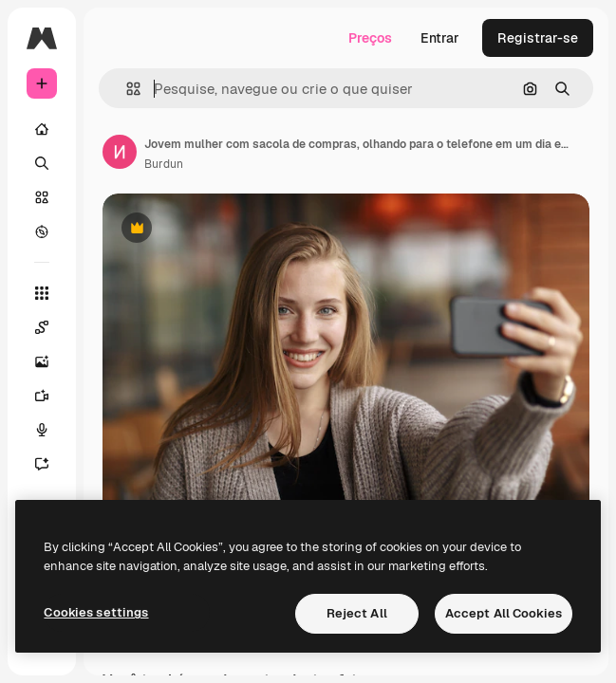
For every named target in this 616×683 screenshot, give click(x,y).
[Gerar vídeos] (51, 396)
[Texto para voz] (51, 430)
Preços (370, 38)
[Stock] (42, 197)
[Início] (42, 129)
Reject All (357, 613)
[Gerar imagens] (51, 361)
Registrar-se (538, 38)
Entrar (440, 38)
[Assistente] (51, 464)
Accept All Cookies (504, 613)
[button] (126, 89)
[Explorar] (42, 231)
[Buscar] (42, 163)
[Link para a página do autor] (120, 152)
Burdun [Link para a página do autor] (164, 164)
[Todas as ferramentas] (42, 293)
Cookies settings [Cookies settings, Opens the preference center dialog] (96, 612)
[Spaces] (51, 327)
